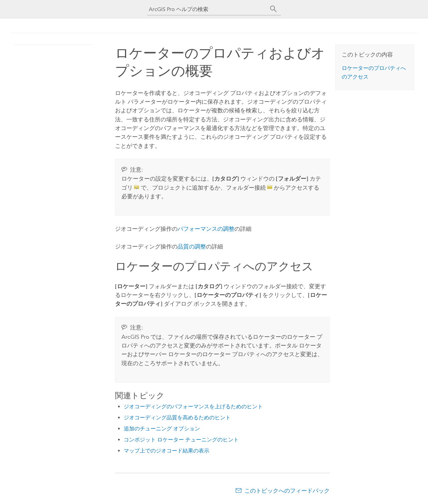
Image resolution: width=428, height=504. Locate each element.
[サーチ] (274, 9)
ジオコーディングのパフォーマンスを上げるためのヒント (193, 407)
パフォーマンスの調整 (206, 229)
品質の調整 (192, 246)
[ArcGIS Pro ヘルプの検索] (207, 9)
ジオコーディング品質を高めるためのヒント (177, 418)
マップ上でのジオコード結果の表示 (167, 451)
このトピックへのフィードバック (287, 491)
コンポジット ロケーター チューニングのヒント (181, 440)
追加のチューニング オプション (162, 429)
